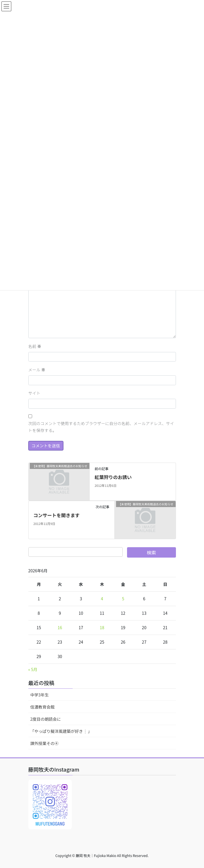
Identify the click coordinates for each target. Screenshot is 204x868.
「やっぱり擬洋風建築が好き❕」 (61, 731)
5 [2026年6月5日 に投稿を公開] (123, 599)
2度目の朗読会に (46, 719)
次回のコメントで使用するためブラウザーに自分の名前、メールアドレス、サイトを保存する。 (101, 427)
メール (37, 370)
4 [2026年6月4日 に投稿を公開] (102, 599)
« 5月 (33, 669)
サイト (34, 393)
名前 (35, 346)
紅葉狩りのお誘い (113, 477)
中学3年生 (40, 695)
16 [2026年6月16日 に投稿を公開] (60, 627)
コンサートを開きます (56, 515)
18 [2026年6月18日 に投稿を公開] (102, 627)
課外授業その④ (45, 743)
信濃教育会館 (43, 707)
